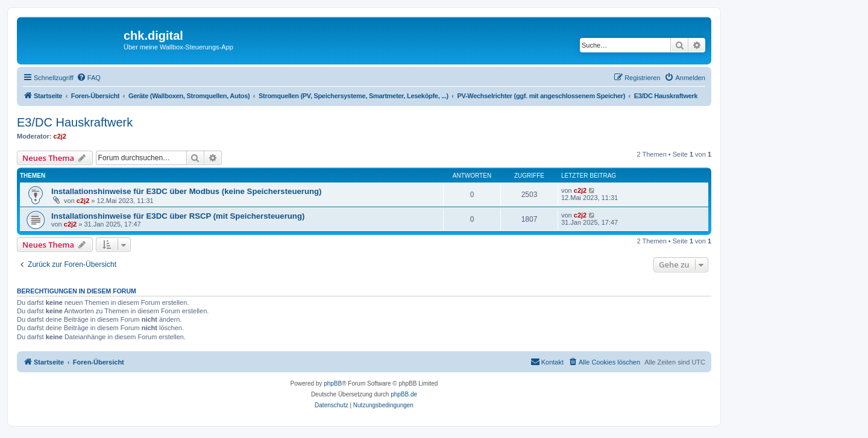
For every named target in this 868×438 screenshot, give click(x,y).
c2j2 (60, 136)
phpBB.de (404, 394)
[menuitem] (89, 78)
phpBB (333, 383)
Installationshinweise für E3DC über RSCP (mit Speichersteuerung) (178, 216)
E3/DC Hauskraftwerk (75, 122)
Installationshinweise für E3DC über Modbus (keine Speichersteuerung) (186, 191)
